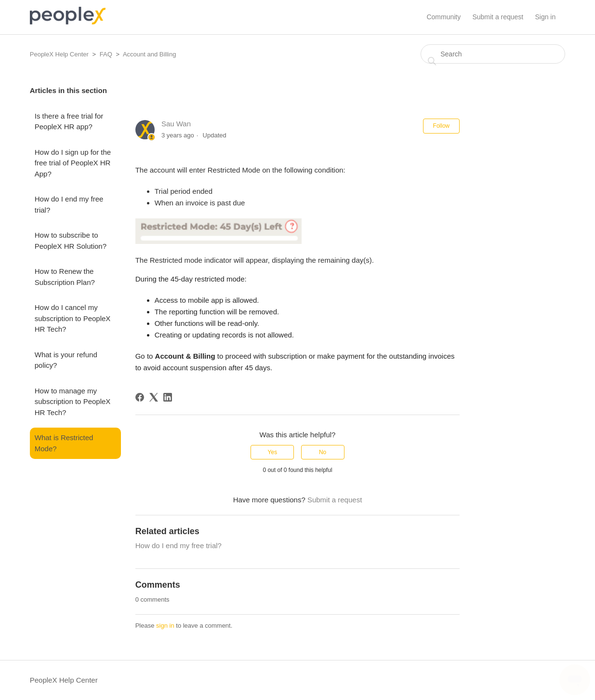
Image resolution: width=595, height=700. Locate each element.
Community (443, 17)
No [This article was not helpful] (323, 452)
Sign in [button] (545, 17)
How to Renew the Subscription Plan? (65, 277)
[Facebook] (140, 397)
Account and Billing (150, 54)
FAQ (106, 54)
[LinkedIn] (168, 397)
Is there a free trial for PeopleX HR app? (69, 121)
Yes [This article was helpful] (273, 452)
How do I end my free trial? (69, 204)
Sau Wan (176, 124)
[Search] (493, 54)
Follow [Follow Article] (442, 126)
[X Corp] (154, 397)
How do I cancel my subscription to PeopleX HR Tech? (73, 318)
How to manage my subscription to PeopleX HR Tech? (73, 402)
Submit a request (498, 17)
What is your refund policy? (66, 360)
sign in (165, 626)
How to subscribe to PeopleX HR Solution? (71, 241)
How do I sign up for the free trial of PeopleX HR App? (73, 163)
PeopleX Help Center (59, 54)
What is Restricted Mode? (64, 443)
